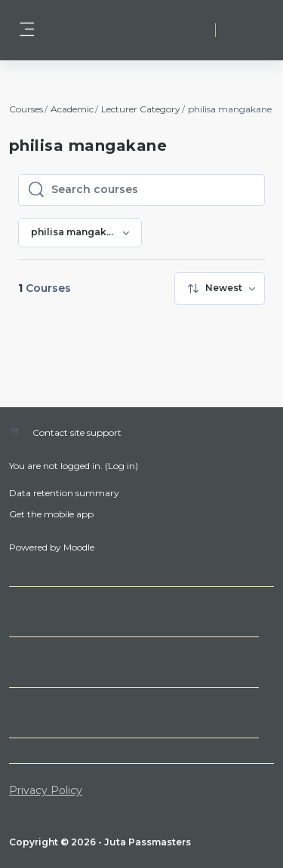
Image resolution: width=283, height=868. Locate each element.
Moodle (79, 547)
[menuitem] (220, 288)
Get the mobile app (51, 514)
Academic (72, 109)
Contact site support (77, 432)
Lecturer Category (141, 109)
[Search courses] (153, 190)
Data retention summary (64, 493)
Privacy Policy (46, 790)
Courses (26, 109)
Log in (246, 30)
